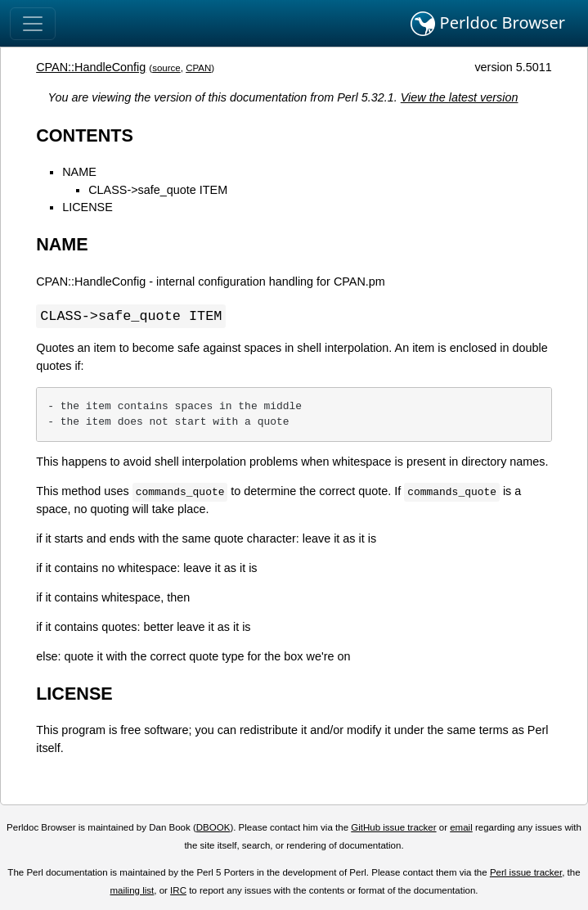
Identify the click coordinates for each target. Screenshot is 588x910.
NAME (79, 172)
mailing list (132, 891)
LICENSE (88, 207)
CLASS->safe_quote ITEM (158, 190)
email (461, 828)
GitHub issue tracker (393, 828)
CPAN (198, 68)
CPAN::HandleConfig (91, 67)
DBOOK (213, 828)
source (166, 68)
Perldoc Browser (488, 24)
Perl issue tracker (526, 873)
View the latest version (460, 97)
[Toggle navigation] (33, 24)
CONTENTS (85, 135)
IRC (178, 891)
